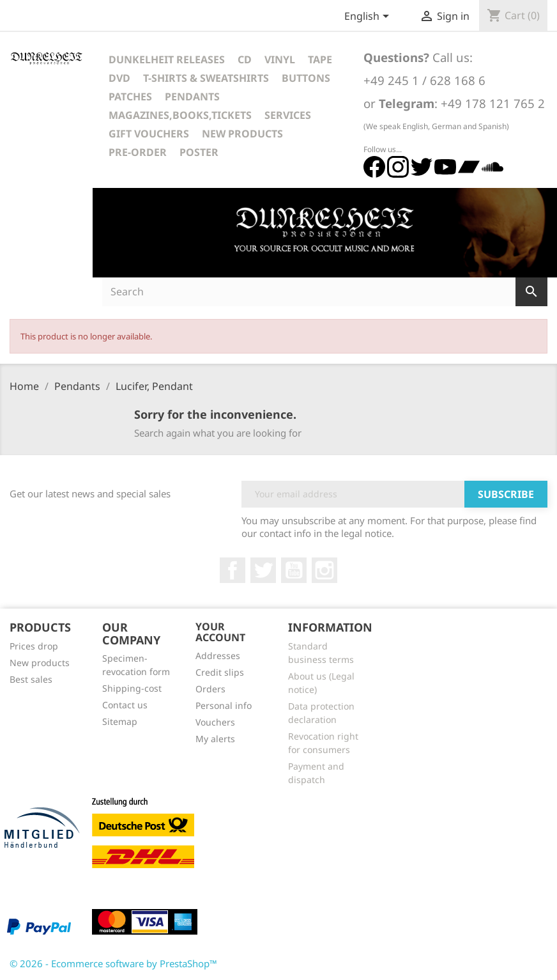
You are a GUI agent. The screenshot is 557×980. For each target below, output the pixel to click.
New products (40, 663)
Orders (210, 689)
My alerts (215, 739)
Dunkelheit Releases (167, 59)
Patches (130, 97)
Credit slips (220, 672)
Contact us (125, 705)
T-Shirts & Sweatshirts (206, 78)
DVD (119, 78)
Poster (199, 152)
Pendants (192, 97)
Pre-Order (138, 152)
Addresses (218, 656)
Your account (220, 632)
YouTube (294, 570)
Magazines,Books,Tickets (180, 115)
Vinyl (280, 59)
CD (245, 59)
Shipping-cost (132, 688)
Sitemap (120, 721)
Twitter (263, 570)
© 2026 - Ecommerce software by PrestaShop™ (113, 963)
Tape (320, 59)
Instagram (324, 570)
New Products (242, 134)
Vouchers (215, 722)
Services (288, 115)
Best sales (31, 679)
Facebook (233, 570)
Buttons (306, 78)
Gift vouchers (149, 134)
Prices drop (34, 646)
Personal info (224, 705)
